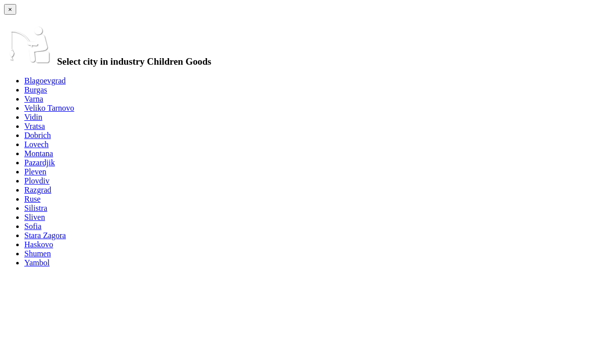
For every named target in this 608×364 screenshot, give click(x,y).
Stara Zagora (45, 235)
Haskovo (39, 244)
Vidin (33, 117)
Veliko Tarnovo (49, 108)
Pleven (35, 172)
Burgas (36, 90)
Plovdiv (37, 181)
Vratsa (35, 126)
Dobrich (37, 135)
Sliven (35, 217)
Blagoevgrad (45, 81)
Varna (34, 99)
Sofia (33, 226)
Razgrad (38, 190)
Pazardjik (39, 163)
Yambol (37, 263)
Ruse (32, 199)
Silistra (36, 208)
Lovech (36, 144)
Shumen (37, 254)
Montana (39, 153)
